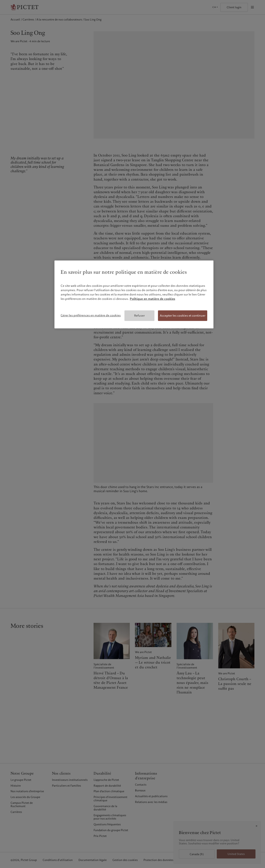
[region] (134, 295)
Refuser (139, 316)
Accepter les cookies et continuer (183, 316)
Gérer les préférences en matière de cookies (91, 315)
